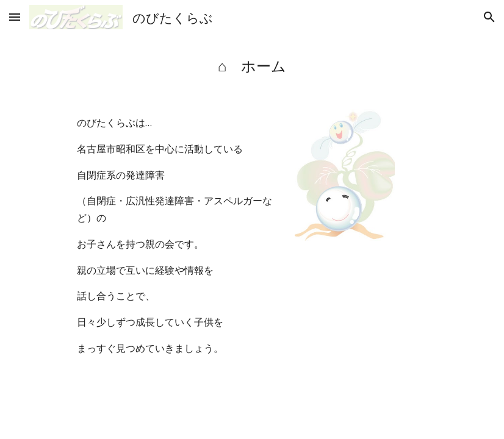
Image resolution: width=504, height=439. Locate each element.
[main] (252, 66)
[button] (15, 17)
